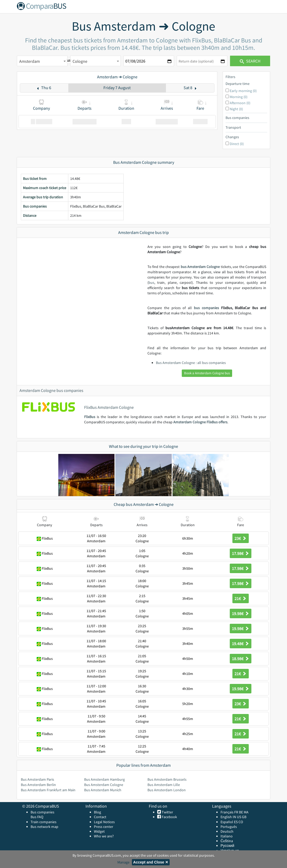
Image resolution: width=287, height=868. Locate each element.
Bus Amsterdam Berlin (38, 785)
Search (250, 61)
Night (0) (236, 109)
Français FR (229, 812)
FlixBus (90, 417)
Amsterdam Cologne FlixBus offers (200, 422)
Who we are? (104, 836)
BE (241, 812)
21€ (241, 598)
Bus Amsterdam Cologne (104, 785)
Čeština (227, 841)
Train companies (44, 822)
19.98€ (241, 613)
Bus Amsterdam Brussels (167, 779)
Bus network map (44, 827)
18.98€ (241, 659)
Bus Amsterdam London (167, 790)
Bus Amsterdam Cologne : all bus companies (191, 363)
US (239, 817)
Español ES (229, 822)
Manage (123, 862)
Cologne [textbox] (80, 61)
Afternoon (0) (240, 103)
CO (241, 822)
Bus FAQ (37, 817)
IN (234, 817)
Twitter (167, 812)
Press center (104, 827)
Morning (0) (239, 97)
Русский (227, 846)
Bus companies (42, 812)
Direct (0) (237, 144)
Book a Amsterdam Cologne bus (207, 373)
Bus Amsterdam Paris (37, 779)
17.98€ (241, 553)
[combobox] (42, 61)
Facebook (169, 817)
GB (244, 817)
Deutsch (227, 831)
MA (246, 812)
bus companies (206, 308)
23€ (241, 538)
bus (151, 282)
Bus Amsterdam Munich (103, 790)
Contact (100, 817)
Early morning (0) (243, 91)
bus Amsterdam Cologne (200, 267)
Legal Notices (104, 822)
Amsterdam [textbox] (30, 61)
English (226, 817)
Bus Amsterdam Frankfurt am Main (48, 790)
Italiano (227, 836)
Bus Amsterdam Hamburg (104, 779)
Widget (99, 831)
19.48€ (241, 644)
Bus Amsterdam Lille (164, 785)
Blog (97, 812)
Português (229, 827)
